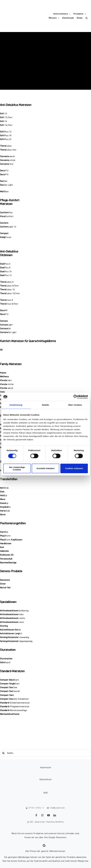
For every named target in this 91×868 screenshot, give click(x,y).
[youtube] (49, 815)
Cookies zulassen (74, 468)
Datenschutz (46, 779)
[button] (87, 18)
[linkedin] (55, 815)
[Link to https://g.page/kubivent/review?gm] (44, 846)
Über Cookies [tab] (75, 405)
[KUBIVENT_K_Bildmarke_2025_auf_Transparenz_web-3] (23, 7)
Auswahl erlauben (45, 468)
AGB (46, 793)
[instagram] (42, 815)
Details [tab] (46, 405)
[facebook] (36, 815)
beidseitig (24, 611)
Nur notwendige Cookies (17, 468)
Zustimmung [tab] (16, 405)
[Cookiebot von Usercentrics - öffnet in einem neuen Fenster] (76, 397)
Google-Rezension (57, 837)
